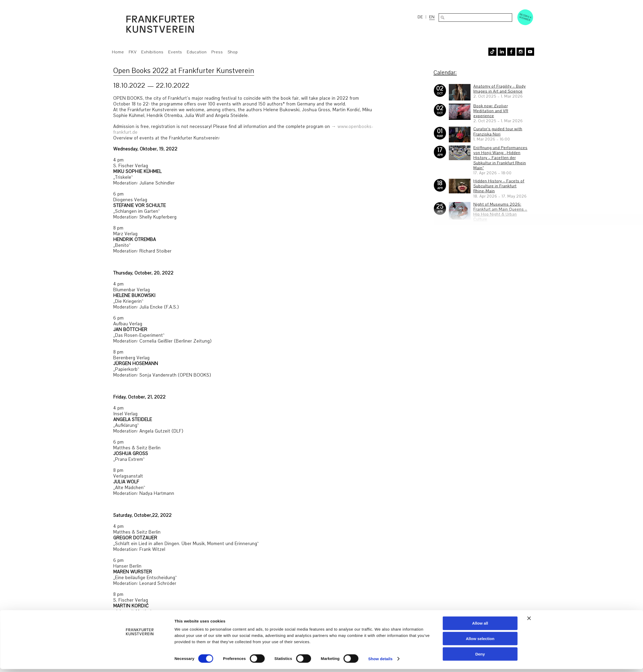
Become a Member (525, 17)
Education (197, 52)
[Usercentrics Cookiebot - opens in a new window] (140, 662)
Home (118, 52)
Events (175, 52)
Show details (380, 662)
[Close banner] (529, 621)
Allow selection (480, 642)
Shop (233, 52)
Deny (480, 657)
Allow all (480, 626)
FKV (133, 52)
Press (217, 52)
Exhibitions (152, 52)
